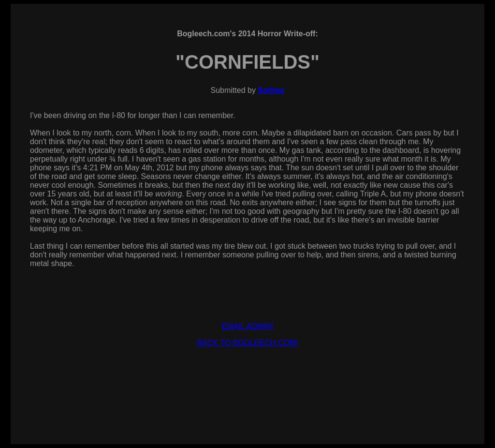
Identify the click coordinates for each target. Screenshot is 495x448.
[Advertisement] (247, 377)
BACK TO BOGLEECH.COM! (247, 343)
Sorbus (271, 90)
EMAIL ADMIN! (248, 326)
